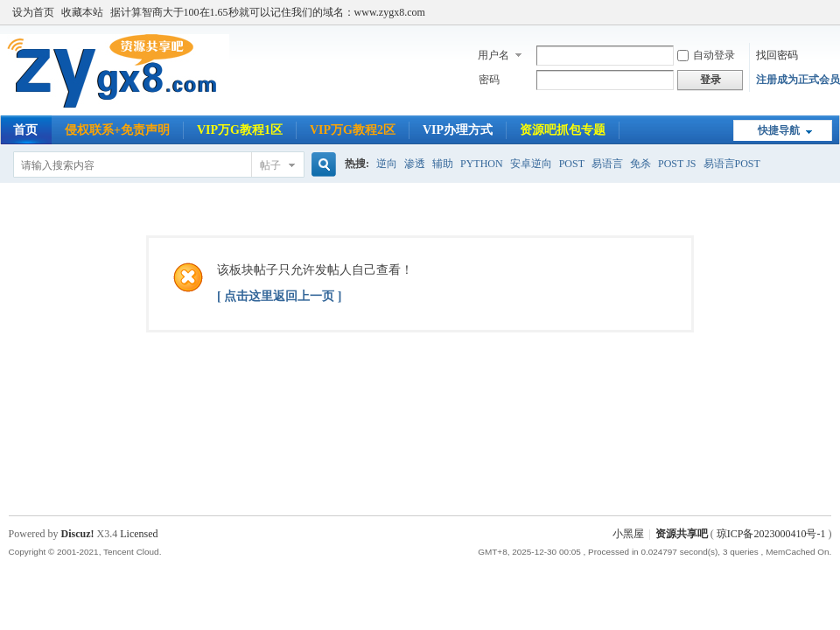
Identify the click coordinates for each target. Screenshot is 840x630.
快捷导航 (779, 130)
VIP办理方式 (458, 130)
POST (572, 164)
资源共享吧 (682, 534)
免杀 (640, 164)
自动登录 (706, 55)
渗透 (415, 164)
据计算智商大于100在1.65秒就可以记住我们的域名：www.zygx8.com (268, 12)
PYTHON (482, 164)
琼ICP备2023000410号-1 (771, 534)
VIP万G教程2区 (353, 130)
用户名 (493, 55)
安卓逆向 (531, 164)
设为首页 (33, 12)
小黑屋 (628, 534)
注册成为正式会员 (798, 80)
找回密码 (777, 55)
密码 (489, 80)
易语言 (607, 164)
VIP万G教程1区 (240, 130)
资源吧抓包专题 (563, 130)
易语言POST (732, 164)
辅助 (443, 164)
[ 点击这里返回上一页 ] (279, 296)
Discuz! (78, 534)
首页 (25, 130)
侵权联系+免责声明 (117, 130)
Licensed (139, 534)
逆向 (387, 164)
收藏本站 (82, 12)
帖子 (270, 165)
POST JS (677, 164)
